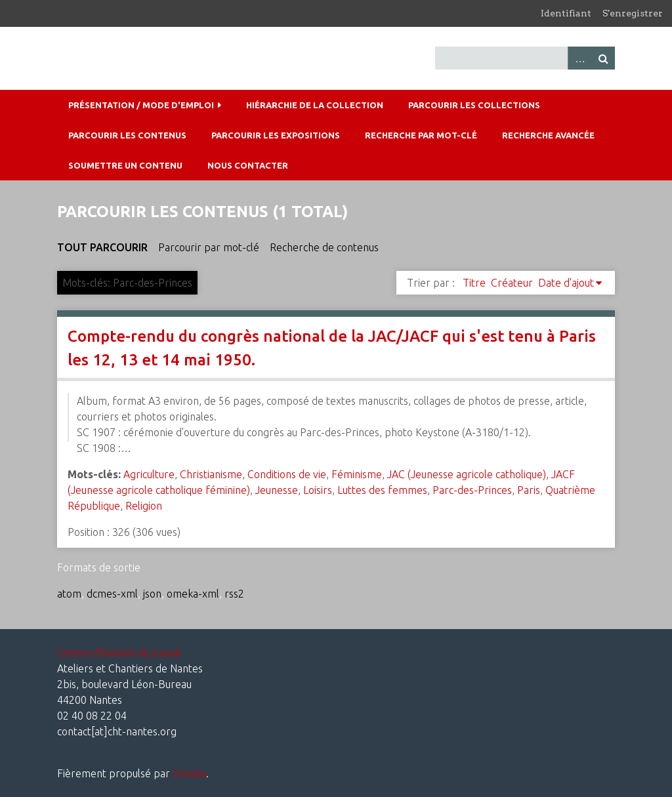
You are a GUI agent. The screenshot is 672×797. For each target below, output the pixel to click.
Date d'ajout (566, 283)
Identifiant (566, 13)
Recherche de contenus (324, 247)
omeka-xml (193, 594)
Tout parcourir (102, 247)
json (152, 594)
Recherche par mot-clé (421, 135)
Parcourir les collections (474, 105)
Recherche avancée (548, 135)
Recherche (603, 58)
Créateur (512, 283)
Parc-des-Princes (472, 490)
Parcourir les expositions (276, 135)
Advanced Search (579, 58)
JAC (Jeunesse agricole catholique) (467, 474)
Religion (144, 506)
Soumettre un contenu (125, 165)
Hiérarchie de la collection (315, 105)
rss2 (234, 594)
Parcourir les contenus (127, 135)
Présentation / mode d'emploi (141, 105)
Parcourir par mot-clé (209, 247)
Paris (529, 490)
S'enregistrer (633, 13)
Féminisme (357, 474)
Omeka (189, 773)
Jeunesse (277, 490)
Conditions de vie (287, 474)
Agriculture (149, 474)
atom (69, 594)
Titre (474, 283)
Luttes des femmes (382, 490)
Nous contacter (248, 165)
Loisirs (318, 490)
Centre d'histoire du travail (119, 653)
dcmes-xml (112, 594)
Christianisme (211, 474)
